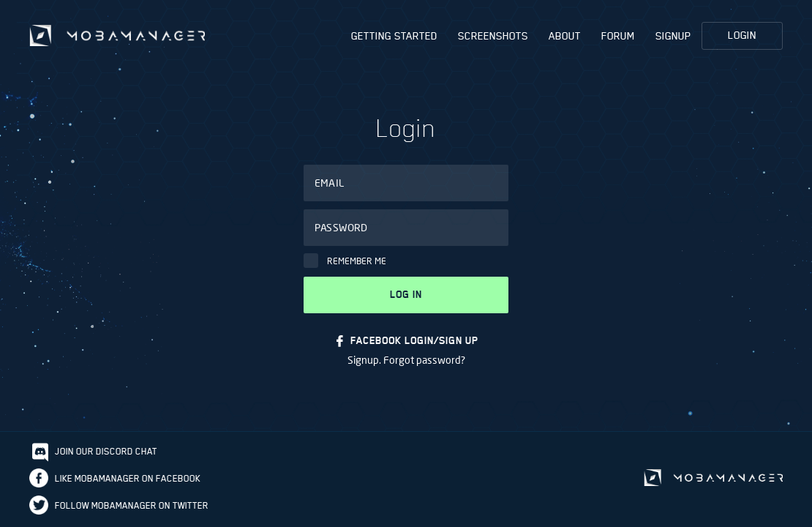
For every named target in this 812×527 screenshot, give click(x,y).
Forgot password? (424, 360)
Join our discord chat (106, 451)
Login (742, 35)
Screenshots (493, 36)
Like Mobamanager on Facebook (128, 478)
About (565, 36)
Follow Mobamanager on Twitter (132, 505)
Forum (618, 36)
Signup (673, 36)
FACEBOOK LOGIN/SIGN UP (414, 341)
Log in (406, 295)
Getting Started (394, 36)
